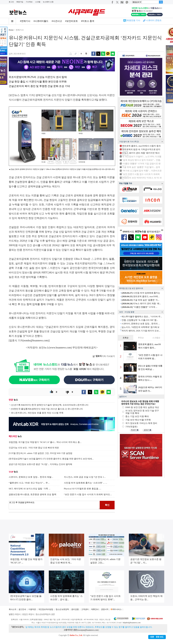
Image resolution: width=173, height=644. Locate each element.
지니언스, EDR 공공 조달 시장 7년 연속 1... (85, 477)
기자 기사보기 (104, 356)
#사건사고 (57, 21)
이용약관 (32, 609)
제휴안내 (95, 609)
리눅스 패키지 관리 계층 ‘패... (141, 304)
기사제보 (29, 2)
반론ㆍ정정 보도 (157, 637)
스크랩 (38, 2)
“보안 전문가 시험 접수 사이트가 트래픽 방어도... (88, 494)
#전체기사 (25, 21)
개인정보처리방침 (46, 609)
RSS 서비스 (117, 609)
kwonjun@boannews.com (88, 630)
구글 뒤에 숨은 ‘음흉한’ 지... (140, 300)
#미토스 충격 (88, 21)
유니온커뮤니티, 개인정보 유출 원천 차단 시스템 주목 (37, 413)
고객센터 (85, 609)
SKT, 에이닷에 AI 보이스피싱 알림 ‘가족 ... (30, 489)
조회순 (126, 338)
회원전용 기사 (134, 20)
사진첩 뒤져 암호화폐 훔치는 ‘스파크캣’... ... (86, 483)
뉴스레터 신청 (48, 2)
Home (11, 30)
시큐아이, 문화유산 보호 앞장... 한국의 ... (141, 324)
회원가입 (20, 2)
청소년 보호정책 (62, 609)
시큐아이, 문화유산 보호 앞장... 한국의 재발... (31, 477)
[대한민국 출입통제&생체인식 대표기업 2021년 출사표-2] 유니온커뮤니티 (47, 409)
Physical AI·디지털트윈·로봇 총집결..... (83, 489)
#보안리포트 (72, 21)
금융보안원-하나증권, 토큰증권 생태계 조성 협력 (33, 494)
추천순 (141, 338)
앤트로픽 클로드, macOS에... (141, 296)
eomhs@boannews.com (36, 340)
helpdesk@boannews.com (132, 623)
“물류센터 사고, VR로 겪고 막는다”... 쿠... (29, 483)
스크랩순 (156, 338)
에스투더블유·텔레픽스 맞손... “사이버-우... (142, 317)
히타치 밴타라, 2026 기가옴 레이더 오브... (141, 331)
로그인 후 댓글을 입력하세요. (54, 505)
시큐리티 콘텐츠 (154, 20)
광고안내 (22, 609)
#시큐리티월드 (41, 21)
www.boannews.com (60, 348)
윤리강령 (75, 609)
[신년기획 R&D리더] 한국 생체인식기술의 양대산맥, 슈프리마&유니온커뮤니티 (50, 405)
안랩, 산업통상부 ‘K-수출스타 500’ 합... (140, 320)
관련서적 (105, 609)
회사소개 (12, 609)
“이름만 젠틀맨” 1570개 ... (139, 307)
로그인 (11, 2)
